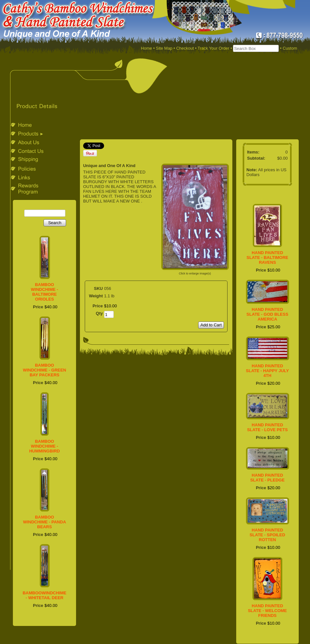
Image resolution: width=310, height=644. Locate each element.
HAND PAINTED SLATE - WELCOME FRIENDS (267, 611)
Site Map (164, 48)
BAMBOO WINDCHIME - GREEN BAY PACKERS (44, 370)
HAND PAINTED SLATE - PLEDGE (267, 478)
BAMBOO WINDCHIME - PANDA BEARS (44, 522)
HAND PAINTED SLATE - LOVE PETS (267, 427)
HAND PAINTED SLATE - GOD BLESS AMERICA (267, 314)
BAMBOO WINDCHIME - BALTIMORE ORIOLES (45, 292)
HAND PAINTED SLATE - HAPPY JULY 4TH (267, 371)
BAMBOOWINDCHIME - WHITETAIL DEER (44, 595)
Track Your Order (213, 48)
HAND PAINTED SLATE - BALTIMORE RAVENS (267, 258)
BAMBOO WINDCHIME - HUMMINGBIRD (44, 446)
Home (146, 48)
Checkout (185, 48)
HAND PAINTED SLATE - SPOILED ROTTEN (267, 535)
